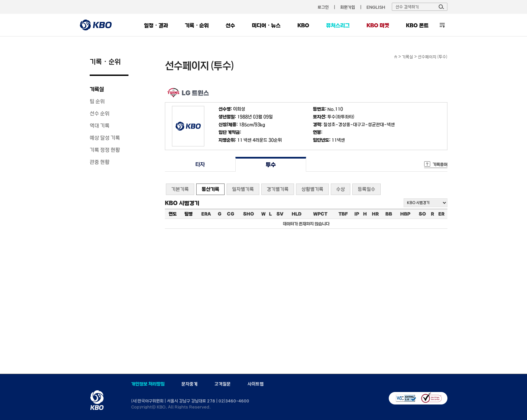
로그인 (323, 7)
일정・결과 (156, 25)
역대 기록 (100, 125)
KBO (303, 25)
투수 (271, 164)
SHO (248, 214)
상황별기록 (312, 189)
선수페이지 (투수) (433, 57)
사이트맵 (256, 384)
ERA (206, 214)
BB (389, 214)
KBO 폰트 (417, 25)
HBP (405, 214)
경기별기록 (278, 189)
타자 (200, 164)
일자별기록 (243, 189)
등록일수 (367, 189)
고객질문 (223, 384)
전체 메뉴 (442, 25)
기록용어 (440, 164)
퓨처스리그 (338, 25)
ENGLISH (376, 7)
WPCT (320, 214)
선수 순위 (100, 113)
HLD (297, 214)
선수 (230, 25)
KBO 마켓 (378, 25)
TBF (343, 214)
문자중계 (189, 384)
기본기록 (180, 189)
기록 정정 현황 (105, 150)
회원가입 (348, 7)
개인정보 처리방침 (148, 384)
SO (422, 214)
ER (441, 214)
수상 (341, 189)
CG (231, 214)
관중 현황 (100, 162)
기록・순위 (197, 25)
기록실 (97, 89)
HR (375, 214)
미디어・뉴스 (266, 25)
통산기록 (210, 189)
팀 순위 (97, 101)
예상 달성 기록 (105, 138)
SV (280, 214)
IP (357, 214)
